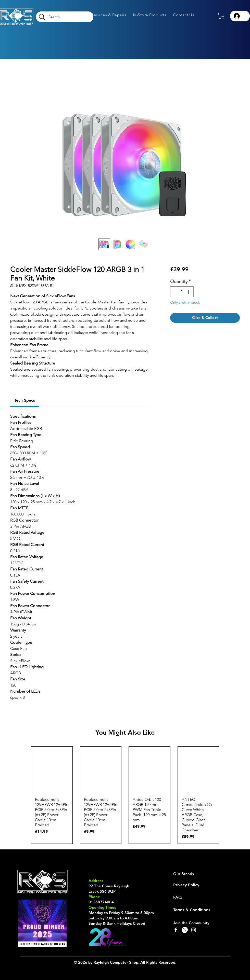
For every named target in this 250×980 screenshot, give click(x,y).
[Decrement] (175, 292)
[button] (109, 15)
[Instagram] (194, 930)
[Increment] (189, 292)
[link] (25, 400)
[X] (185, 930)
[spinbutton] (182, 292)
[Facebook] (176, 930)
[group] (125, 795)
